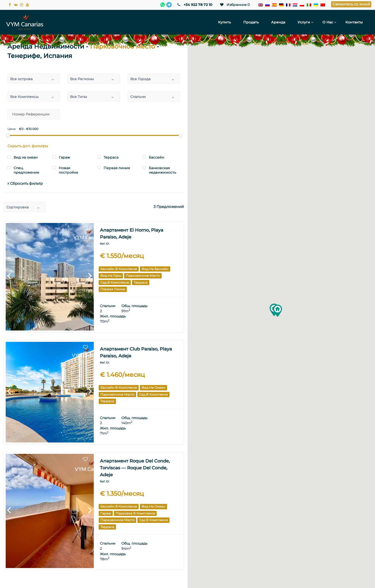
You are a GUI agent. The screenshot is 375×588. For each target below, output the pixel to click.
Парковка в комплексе (135, 513)
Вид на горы (111, 276)
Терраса (141, 282)
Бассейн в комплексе (119, 269)
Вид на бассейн (155, 269)
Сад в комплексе (115, 282)
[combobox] (34, 79)
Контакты (354, 22)
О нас (328, 22)
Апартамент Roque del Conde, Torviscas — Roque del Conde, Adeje (135, 468)
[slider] (8, 135)
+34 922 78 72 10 (194, 5)
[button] (278, 311)
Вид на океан (153, 387)
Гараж (106, 513)
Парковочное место (143, 276)
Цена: (12, 129)
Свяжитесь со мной (351, 4)
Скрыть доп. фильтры (28, 146)
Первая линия (113, 289)
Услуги (304, 22)
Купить (225, 22)
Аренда (278, 22)
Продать (251, 22)
